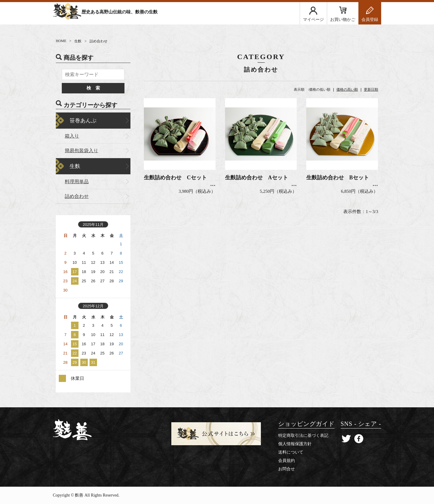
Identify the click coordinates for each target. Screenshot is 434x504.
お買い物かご (343, 20)
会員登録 (370, 20)
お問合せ (287, 469)
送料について (291, 452)
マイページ (313, 20)
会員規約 (287, 461)
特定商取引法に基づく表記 (303, 436)
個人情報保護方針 (295, 444)
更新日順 (371, 90)
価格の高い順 (347, 90)
